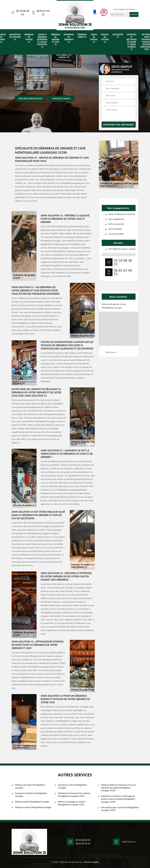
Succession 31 (118, 36)
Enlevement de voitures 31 (15, 37)
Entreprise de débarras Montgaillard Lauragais (31, 795)
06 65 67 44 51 (41, 13)
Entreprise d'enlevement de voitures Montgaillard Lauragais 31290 (74, 795)
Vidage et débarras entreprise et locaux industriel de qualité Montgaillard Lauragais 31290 (118, 788)
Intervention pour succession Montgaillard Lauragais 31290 (120, 809)
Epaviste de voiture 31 (105, 38)
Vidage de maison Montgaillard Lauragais (33, 807)
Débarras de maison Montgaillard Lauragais (30, 786)
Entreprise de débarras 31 (69, 38)
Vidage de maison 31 (94, 38)
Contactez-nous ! (61, 99)
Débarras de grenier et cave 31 (56, 39)
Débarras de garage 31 (29, 38)
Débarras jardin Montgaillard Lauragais (32, 802)
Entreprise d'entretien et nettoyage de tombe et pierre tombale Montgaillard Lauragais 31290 (118, 799)
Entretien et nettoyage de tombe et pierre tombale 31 (132, 42)
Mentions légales (91, 862)
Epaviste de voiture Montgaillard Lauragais (72, 786)
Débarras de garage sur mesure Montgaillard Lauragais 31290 (72, 803)
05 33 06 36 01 (20, 13)
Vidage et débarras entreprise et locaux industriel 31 (42, 41)
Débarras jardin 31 (82, 36)
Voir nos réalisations (30, 99)
